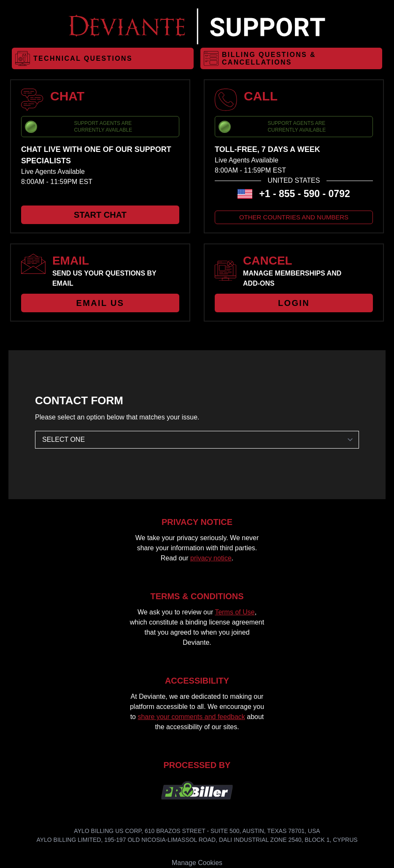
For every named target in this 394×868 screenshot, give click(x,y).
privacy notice (211, 558)
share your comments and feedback (191, 717)
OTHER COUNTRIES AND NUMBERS (294, 217)
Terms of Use (235, 612)
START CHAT (100, 215)
